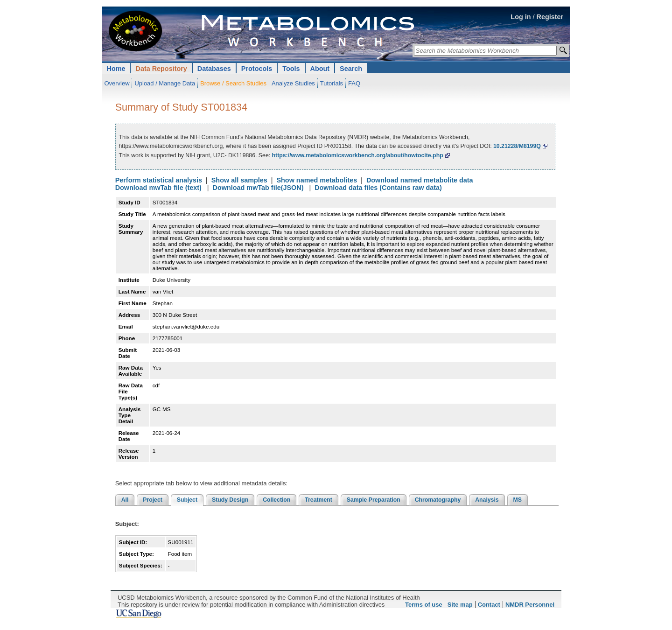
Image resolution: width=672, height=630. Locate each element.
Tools (291, 69)
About (320, 69)
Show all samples (239, 180)
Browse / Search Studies (233, 83)
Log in (521, 17)
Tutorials (332, 83)
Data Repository (161, 69)
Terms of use (424, 605)
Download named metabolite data (420, 180)
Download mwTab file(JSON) (258, 188)
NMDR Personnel (530, 605)
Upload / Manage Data (165, 83)
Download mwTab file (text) (158, 188)
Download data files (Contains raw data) (378, 188)
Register (550, 17)
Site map (460, 605)
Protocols (257, 69)
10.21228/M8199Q (517, 146)
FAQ (354, 83)
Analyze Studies (293, 83)
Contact (489, 605)
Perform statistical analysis (159, 180)
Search (351, 69)
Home (116, 69)
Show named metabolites (317, 180)
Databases (214, 69)
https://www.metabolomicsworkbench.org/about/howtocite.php (358, 155)
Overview (117, 83)
